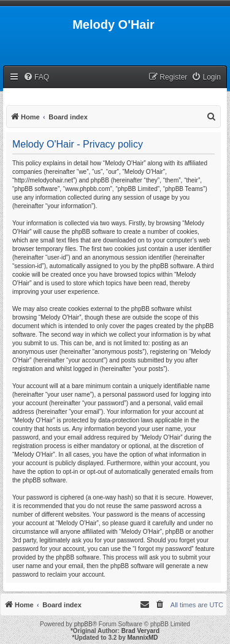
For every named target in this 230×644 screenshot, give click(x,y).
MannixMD (143, 638)
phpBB (83, 624)
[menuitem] (36, 77)
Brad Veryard (140, 631)
